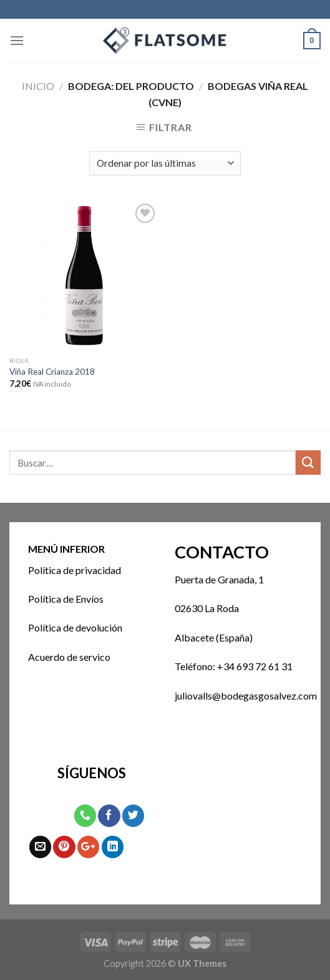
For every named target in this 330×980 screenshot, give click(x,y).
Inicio (38, 86)
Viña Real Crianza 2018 (52, 372)
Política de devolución (75, 627)
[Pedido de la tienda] (165, 163)
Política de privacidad (75, 570)
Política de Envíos (66, 599)
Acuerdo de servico (69, 657)
